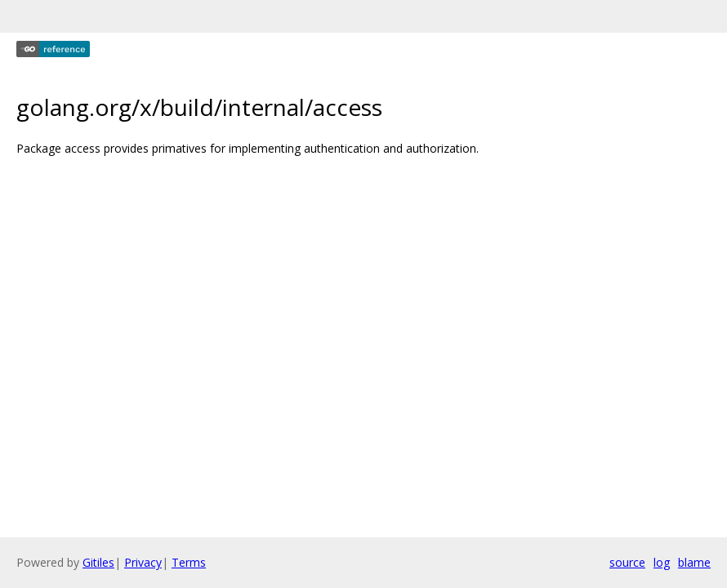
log (662, 562)
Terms (189, 562)
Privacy (143, 562)
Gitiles (98, 562)
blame (694, 562)
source (627, 562)
